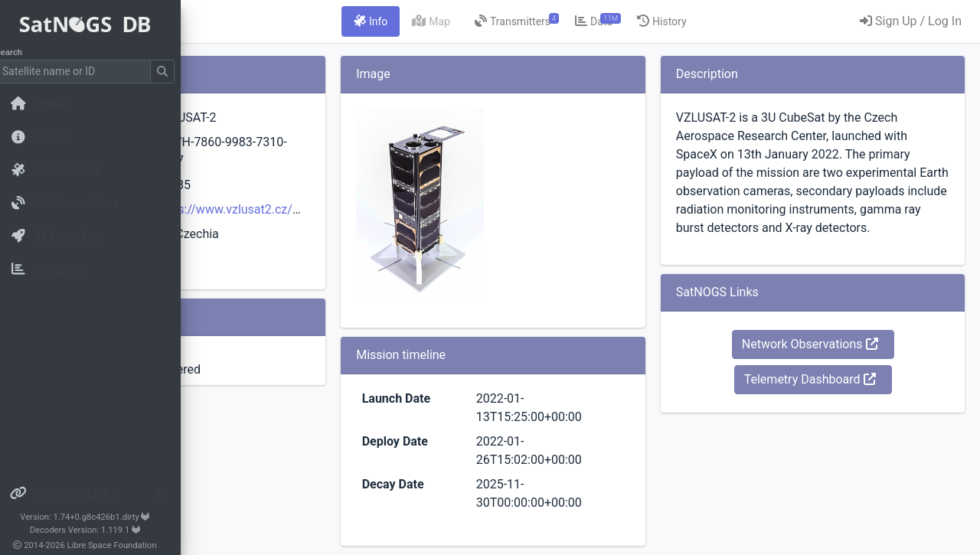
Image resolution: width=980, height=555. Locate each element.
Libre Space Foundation (123, 545)
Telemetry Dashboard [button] (841, 416)
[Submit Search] (173, 72)
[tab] (466, 21)
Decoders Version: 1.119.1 (96, 530)
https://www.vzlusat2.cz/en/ (398, 209)
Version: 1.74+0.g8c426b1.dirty (95, 517)
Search (20, 52)
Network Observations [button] (841, 381)
